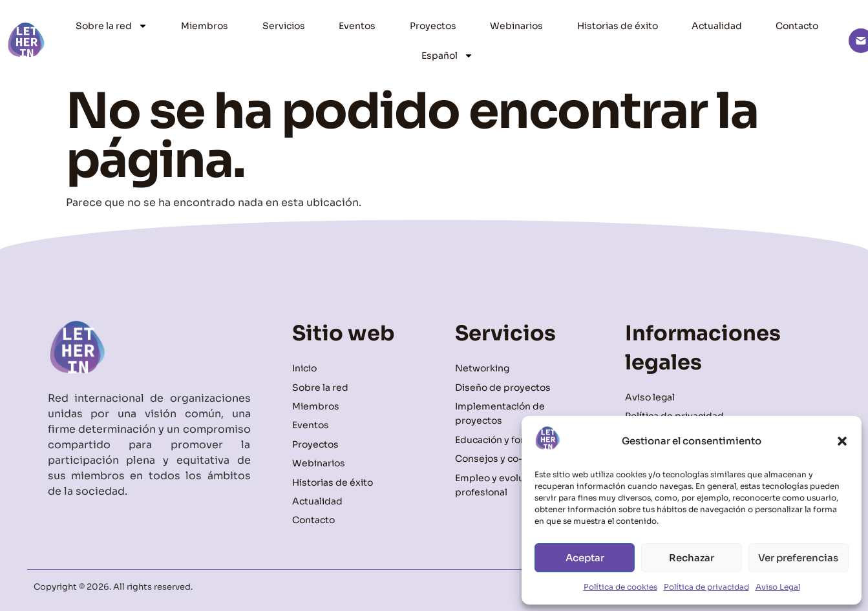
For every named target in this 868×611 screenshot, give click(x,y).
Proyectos (433, 26)
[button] (842, 441)
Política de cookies (620, 587)
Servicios (284, 26)
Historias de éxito (618, 26)
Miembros (205, 26)
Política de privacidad (706, 587)
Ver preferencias (798, 558)
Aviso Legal (778, 587)
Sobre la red (111, 26)
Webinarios (516, 26)
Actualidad (717, 26)
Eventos (357, 26)
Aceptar (585, 558)
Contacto (797, 26)
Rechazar (692, 558)
